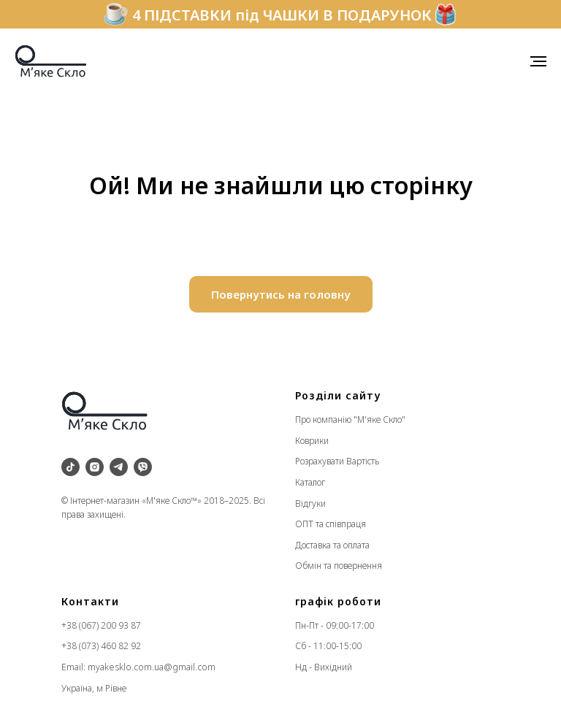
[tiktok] (70, 467)
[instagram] (95, 467)
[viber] (143, 467)
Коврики (312, 441)
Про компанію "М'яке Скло (348, 419)
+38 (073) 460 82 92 (101, 646)
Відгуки (310, 503)
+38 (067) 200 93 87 (101, 625)
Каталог (310, 482)
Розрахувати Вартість (337, 461)
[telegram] (119, 467)
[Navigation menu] (538, 61)
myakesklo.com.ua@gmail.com (152, 667)
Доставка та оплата (332, 545)
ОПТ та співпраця (331, 524)
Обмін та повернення (339, 566)
